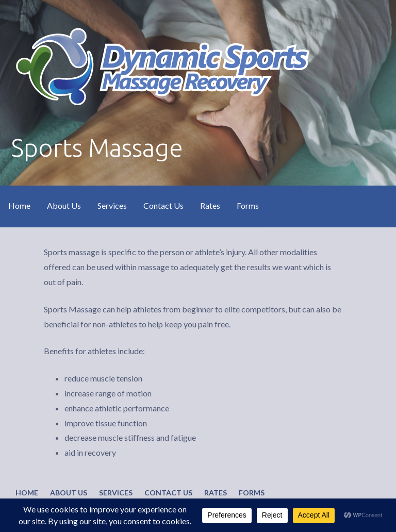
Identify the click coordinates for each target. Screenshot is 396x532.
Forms (248, 205)
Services (112, 205)
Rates (210, 205)
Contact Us (163, 205)
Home (19, 205)
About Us (64, 205)
